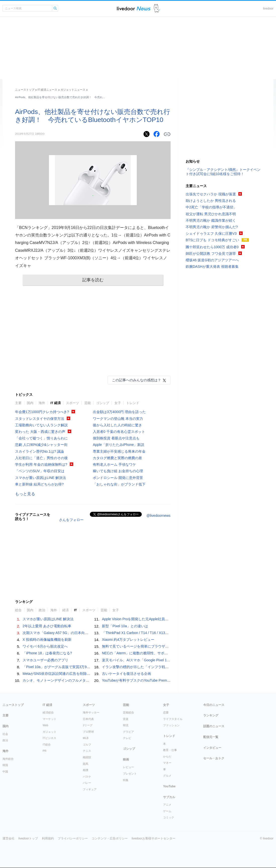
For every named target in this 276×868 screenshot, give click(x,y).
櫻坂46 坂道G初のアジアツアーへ (212, 260)
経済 (65, 610)
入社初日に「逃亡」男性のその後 (41, 458)
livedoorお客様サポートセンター (154, 838)
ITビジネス (49, 738)
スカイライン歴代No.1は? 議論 (40, 451)
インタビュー (212, 748)
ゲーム (167, 811)
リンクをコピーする (167, 134)
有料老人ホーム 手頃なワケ (114, 464)
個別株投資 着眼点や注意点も (116, 438)
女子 (118, 403)
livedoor (268, 9)
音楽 (126, 719)
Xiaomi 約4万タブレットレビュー (128, 640)
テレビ (127, 738)
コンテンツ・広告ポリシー (110, 838)
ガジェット (50, 732)
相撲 (86, 770)
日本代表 (88, 719)
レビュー (128, 767)
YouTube (169, 786)
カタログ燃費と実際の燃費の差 (117, 458)
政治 (42, 610)
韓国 (5, 765)
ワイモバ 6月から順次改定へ (45, 646)
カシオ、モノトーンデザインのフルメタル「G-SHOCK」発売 (71, 680)
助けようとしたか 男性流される (211, 201)
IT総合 (47, 745)
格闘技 (87, 757)
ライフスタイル (173, 719)
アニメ (167, 805)
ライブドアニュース (134, 8)
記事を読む (93, 280)
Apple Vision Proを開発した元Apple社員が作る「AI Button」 (149, 619)
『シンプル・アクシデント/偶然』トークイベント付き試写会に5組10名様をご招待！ (223, 172)
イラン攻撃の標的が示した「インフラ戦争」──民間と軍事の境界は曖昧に (161, 667)
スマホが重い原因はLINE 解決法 (41, 478)
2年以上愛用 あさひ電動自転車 (47, 626)
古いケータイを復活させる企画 (126, 674)
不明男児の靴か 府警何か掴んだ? (212, 227)
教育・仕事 (170, 750)
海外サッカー (91, 712)
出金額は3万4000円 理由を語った (119, 412)
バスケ (87, 777)
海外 (42, 403)
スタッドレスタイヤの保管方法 (40, 419)
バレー (87, 783)
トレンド (133, 403)
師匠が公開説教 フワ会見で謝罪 (211, 254)
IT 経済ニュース (48, 90)
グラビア (128, 732)
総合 (18, 610)
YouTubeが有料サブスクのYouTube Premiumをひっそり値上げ (151, 680)
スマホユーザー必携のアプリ (45, 660)
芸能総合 (128, 712)
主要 (18, 403)
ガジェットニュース (73, 90)
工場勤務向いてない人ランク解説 (41, 425)
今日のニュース (214, 705)
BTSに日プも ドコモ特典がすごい (212, 240)
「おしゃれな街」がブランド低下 (119, 484)
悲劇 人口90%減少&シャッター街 (41, 445)
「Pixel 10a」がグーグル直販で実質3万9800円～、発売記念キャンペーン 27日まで (89, 667)
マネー (167, 763)
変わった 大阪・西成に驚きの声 (40, 432)
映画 (126, 760)
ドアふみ (157, 8)
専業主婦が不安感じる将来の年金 (119, 451)
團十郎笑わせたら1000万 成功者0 (212, 247)
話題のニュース (214, 726)
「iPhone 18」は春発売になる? (47, 653)
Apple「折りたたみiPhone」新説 (119, 445)
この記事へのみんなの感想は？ (136, 380)
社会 (5, 734)
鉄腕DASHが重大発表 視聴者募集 (212, 267)
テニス (87, 751)
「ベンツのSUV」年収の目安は (40, 471)
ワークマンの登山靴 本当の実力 (118, 419)
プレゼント (130, 774)
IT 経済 (56, 403)
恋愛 (166, 712)
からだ (167, 757)
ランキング (211, 715)
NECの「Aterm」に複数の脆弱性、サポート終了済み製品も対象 (152, 653)
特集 (126, 780)
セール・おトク (214, 758)
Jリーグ (88, 725)
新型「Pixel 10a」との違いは (125, 626)
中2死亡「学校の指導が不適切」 (211, 207)
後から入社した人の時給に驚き (117, 425)
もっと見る (25, 494)
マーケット (50, 719)
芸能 (88, 403)
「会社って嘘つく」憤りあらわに (41, 438)
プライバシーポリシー (73, 838)
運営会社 (9, 838)
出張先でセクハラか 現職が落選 (211, 194)
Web (45, 725)
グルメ (167, 776)
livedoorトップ (28, 838)
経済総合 (48, 712)
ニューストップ (25, 90)
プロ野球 (88, 732)
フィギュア (90, 789)
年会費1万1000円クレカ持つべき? (42, 412)
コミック (169, 817)
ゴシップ (103, 403)
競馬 (86, 764)
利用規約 (48, 838)
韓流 (126, 725)
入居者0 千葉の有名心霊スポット (119, 432)
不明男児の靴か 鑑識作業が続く (211, 220)
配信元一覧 (211, 737)
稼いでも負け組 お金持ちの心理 (118, 471)
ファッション (171, 725)
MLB (86, 738)
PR (45, 751)
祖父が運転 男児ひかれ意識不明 (211, 214)
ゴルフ (87, 745)
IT (76, 610)
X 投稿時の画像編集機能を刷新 (47, 640)
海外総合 (8, 759)
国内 (30, 403)
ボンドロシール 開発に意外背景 (118, 478)
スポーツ (73, 403)
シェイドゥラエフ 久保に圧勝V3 (211, 233)
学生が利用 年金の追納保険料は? (41, 464)
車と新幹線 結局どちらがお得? (39, 484)
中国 (5, 772)
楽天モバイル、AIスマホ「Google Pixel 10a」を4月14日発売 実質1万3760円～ (165, 660)
